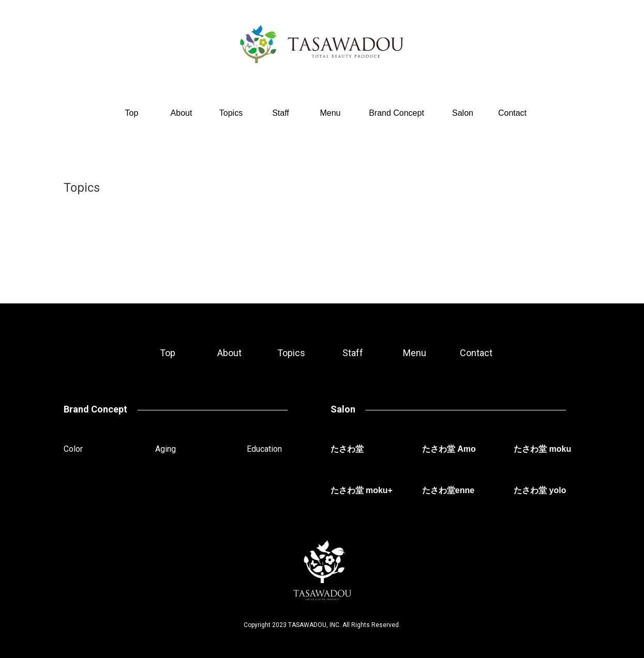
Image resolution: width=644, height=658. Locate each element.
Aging (166, 449)
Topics (231, 113)
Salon (463, 113)
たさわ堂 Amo (449, 449)
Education (264, 449)
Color (73, 449)
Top (132, 113)
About (182, 113)
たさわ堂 (347, 449)
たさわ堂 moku (542, 449)
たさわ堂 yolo (540, 490)
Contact (512, 113)
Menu (330, 113)
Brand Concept (396, 113)
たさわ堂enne (448, 490)
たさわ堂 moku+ (362, 490)
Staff (281, 113)
